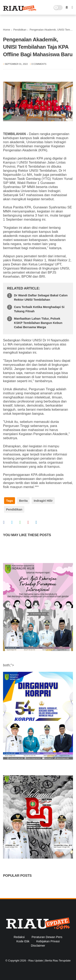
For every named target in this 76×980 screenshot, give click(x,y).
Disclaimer (38, 945)
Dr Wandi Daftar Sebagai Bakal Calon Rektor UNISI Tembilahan (41, 297)
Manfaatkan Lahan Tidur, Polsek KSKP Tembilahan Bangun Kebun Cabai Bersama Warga (38, 323)
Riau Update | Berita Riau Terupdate (49, 961)
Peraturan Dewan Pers (47, 937)
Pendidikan (20, 30)
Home (7, 30)
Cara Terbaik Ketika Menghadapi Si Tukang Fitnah (39, 309)
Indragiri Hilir (43, 501)
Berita (23, 501)
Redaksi (19, 937)
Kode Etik (23, 941)
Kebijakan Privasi (48, 941)
